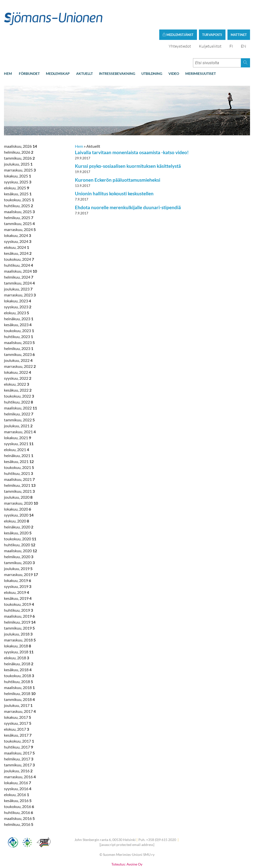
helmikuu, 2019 (20, 600)
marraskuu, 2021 (20, 410)
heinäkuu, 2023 (19, 297)
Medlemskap (58, 52)
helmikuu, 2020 (19, 535)
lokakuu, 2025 (17, 154)
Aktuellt (84, 52)
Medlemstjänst (178, 13)
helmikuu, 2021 (20, 464)
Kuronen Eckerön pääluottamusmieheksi (118, 158)
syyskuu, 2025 (18, 160)
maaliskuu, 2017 (19, 731)
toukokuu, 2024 (19, 238)
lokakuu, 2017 (17, 696)
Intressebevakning (117, 52)
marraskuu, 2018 (20, 618)
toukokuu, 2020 (20, 517)
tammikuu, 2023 (19, 333)
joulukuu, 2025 (18, 142)
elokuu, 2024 (16, 226)
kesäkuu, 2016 (18, 779)
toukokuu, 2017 (19, 719)
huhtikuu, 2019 (18, 589)
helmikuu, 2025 (19, 196)
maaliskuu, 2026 (20, 125)
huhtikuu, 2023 (18, 315)
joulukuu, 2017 (18, 684)
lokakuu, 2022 (17, 351)
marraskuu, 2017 (20, 690)
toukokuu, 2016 (19, 785)
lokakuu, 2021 (17, 416)
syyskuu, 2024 (18, 220)
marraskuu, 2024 (20, 208)
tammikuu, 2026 (19, 136)
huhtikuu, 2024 (18, 244)
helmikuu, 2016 (19, 803)
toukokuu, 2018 (19, 654)
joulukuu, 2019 (18, 547)
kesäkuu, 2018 (18, 648)
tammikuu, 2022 (19, 398)
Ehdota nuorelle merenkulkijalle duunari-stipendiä (128, 186)
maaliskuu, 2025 (19, 190)
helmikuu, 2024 (19, 255)
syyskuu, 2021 (19, 422)
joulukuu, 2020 (18, 476)
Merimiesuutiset (201, 52)
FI (231, 25)
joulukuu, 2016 (18, 749)
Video (174, 52)
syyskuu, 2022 (18, 357)
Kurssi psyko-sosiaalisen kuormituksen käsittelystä (128, 145)
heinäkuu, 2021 (19, 434)
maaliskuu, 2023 (19, 321)
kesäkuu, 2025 (18, 172)
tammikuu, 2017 (19, 743)
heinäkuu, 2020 (19, 505)
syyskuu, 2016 (18, 767)
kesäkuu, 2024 (18, 232)
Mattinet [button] (239, 13)
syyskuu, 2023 (18, 285)
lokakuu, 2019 (17, 559)
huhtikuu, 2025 (18, 184)
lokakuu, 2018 (17, 624)
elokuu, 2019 (16, 571)
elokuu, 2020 (16, 499)
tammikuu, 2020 (19, 541)
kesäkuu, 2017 (18, 713)
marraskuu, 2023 (20, 273)
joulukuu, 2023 (18, 267)
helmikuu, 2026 (19, 130)
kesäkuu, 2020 (18, 511)
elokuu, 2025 (16, 166)
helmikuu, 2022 (19, 392)
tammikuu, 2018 (19, 678)
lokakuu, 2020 (17, 487)
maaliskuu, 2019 (19, 594)
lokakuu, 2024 (17, 214)
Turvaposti (212, 13)
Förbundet (29, 52)
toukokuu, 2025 (19, 178)
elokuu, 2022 (16, 362)
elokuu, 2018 (16, 636)
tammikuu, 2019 (19, 606)
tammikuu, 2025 (19, 202)
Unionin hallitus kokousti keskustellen (114, 172)
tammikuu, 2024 (19, 261)
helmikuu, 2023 (19, 327)
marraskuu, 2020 (21, 481)
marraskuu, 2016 (20, 755)
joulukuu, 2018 (18, 612)
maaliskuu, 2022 (20, 386)
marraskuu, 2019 (21, 553)
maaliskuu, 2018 (19, 666)
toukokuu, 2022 (19, 374)
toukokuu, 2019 (19, 583)
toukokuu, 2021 (19, 446)
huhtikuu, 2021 (18, 452)
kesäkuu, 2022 (18, 368)
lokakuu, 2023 (17, 279)
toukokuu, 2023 (19, 309)
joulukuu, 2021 (18, 404)
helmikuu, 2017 (19, 737)
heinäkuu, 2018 (19, 642)
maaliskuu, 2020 (20, 529)
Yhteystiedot (180, 25)
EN (243, 25)
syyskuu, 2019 (18, 565)
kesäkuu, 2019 (18, 577)
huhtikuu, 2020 (20, 523)
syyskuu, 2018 (19, 630)
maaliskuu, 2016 (19, 797)
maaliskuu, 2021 (19, 458)
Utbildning (152, 52)
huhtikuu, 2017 (18, 725)
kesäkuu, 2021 (19, 440)
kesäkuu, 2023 (18, 303)
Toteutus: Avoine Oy (127, 843)
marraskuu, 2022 (20, 345)
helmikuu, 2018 (20, 672)
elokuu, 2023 (16, 291)
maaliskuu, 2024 (20, 249)
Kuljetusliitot (210, 25)
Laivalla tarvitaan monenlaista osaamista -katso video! (132, 131)
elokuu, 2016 (16, 773)
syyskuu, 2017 (18, 702)
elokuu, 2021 (16, 428)
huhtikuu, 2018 (18, 660)
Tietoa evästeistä (127, 853)
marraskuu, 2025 (20, 148)
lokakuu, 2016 (17, 761)
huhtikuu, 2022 (18, 380)
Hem (8, 52)
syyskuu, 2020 (19, 493)
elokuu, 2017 (16, 708)
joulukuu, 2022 (18, 339)
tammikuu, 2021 (19, 470)
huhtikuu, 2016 (18, 791)
